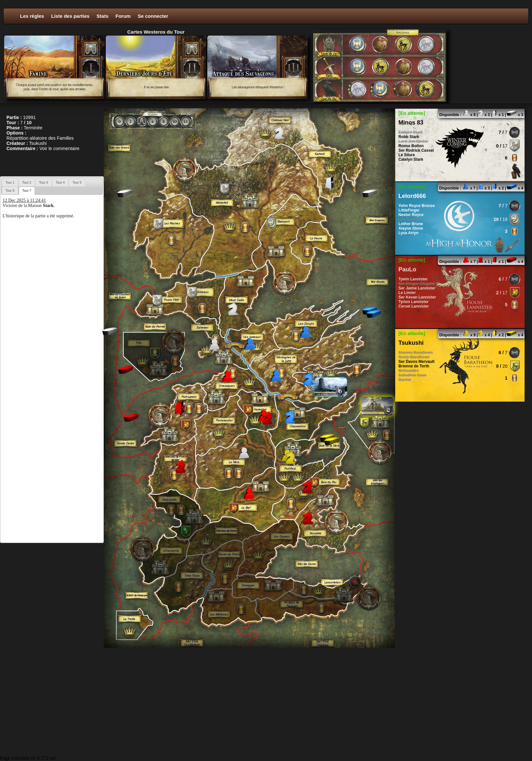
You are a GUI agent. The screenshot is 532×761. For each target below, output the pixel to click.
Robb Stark (409, 137)
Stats (103, 16)
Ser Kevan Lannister (417, 297)
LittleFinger (409, 210)
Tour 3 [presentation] (44, 183)
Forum (123, 16)
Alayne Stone (411, 228)
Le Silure (407, 155)
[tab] (10, 182)
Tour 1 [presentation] (10, 183)
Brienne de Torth (414, 366)
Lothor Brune (411, 224)
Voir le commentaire (60, 148)
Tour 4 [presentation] (60, 183)
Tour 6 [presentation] (10, 191)
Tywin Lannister (413, 279)
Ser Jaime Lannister (417, 288)
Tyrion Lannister (413, 302)
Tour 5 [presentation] (77, 183)
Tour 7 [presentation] (27, 191)
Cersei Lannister (414, 306)
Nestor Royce (411, 215)
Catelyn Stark (411, 159)
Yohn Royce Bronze (417, 206)
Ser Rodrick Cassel (416, 150)
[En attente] (412, 113)
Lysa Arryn (408, 233)
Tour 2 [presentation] (27, 183)
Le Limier (407, 293)
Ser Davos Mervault (416, 362)
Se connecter (153, 16)
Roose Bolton (411, 146)
